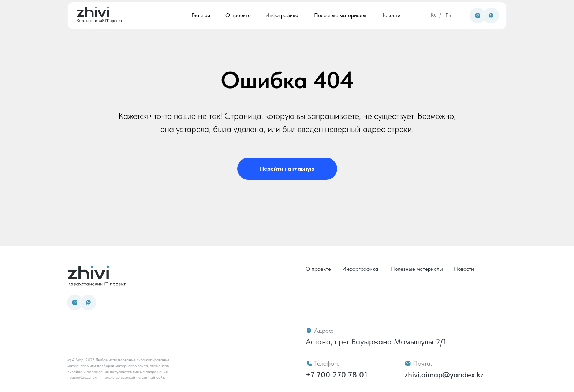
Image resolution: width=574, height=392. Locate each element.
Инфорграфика (360, 269)
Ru (434, 15)
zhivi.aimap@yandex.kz (444, 374)
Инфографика (282, 15)
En (448, 15)
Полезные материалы (340, 15)
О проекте (238, 15)
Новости (390, 15)
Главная (201, 15)
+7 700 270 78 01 (337, 374)
